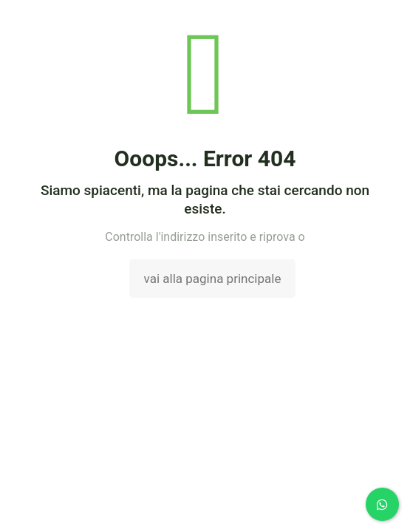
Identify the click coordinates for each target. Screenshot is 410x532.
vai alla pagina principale (213, 279)
